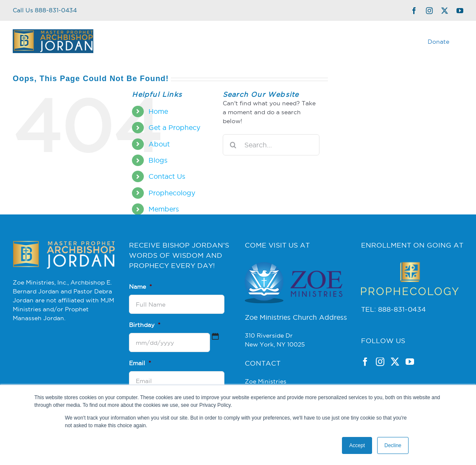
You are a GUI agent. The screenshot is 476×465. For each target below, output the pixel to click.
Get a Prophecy (174, 127)
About (159, 144)
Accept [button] (357, 445)
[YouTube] (410, 362)
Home (158, 111)
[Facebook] (365, 362)
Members (164, 209)
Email (140, 363)
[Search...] (271, 145)
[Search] (233, 145)
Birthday (145, 325)
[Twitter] (395, 362)
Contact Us (167, 176)
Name (140, 287)
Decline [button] (393, 445)
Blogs (158, 160)
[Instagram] (380, 362)
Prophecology (172, 193)
